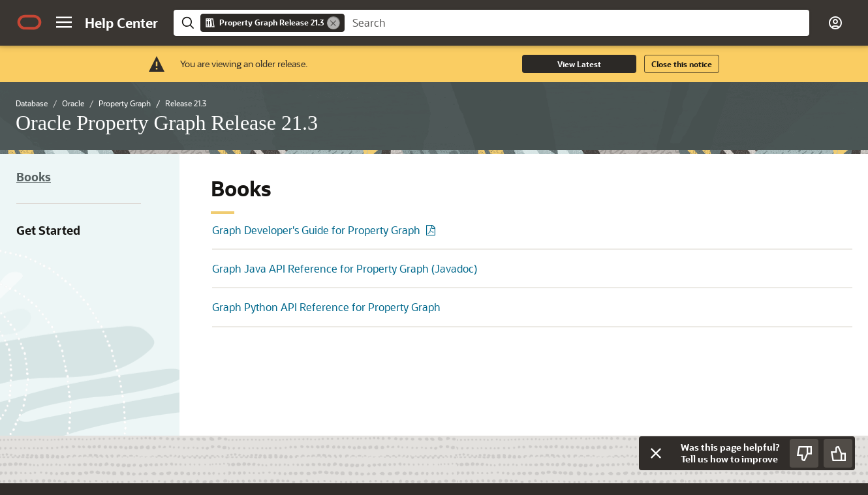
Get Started (48, 230)
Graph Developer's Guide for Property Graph (316, 230)
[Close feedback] (656, 453)
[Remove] (333, 23)
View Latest (579, 64)
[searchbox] (577, 23)
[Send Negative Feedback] (804, 453)
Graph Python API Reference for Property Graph (326, 307)
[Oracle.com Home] (29, 22)
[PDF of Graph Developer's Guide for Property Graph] (433, 230)
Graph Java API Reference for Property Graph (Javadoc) (345, 268)
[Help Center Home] (121, 23)
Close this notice (682, 64)
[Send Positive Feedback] (838, 453)
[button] (64, 22)
